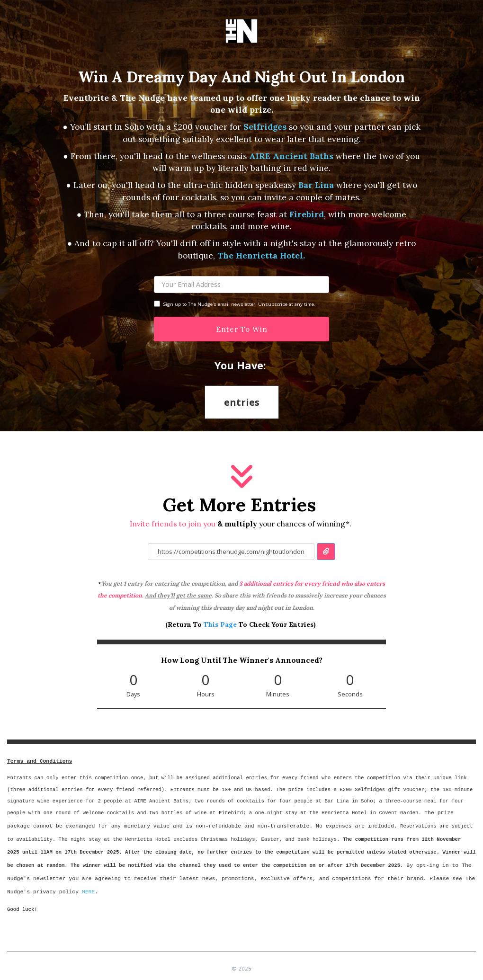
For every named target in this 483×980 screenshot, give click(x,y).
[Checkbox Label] (157, 304)
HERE (88, 892)
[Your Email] (241, 285)
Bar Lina (317, 185)
